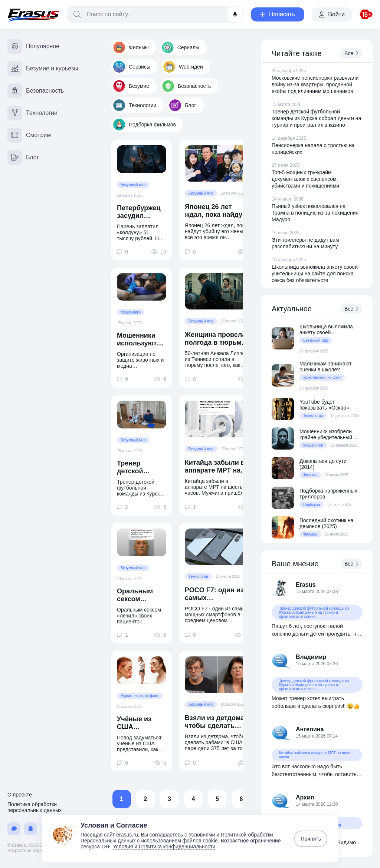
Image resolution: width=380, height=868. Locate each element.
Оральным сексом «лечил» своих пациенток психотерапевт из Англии (141, 595)
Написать (278, 14)
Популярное (33, 46)
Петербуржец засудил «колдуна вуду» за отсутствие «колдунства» (140, 212)
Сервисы (132, 67)
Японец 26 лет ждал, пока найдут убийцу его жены (215, 211)
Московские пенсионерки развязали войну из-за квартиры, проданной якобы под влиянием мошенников (315, 85)
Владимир (311, 657)
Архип (305, 797)
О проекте (20, 795)
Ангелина (310, 729)
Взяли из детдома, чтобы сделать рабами (215, 722)
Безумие (131, 86)
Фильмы (131, 47)
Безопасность (186, 86)
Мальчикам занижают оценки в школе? (326, 367)
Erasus (306, 585)
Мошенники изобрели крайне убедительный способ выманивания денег (326, 434)
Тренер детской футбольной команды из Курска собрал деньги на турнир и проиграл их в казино (141, 467)
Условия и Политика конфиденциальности (164, 847)
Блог (183, 105)
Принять (311, 839)
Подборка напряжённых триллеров (328, 494)
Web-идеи (183, 67)
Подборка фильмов (145, 125)
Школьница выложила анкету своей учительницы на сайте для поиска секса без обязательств (315, 274)
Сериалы (181, 47)
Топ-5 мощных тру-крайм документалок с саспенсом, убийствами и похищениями (305, 179)
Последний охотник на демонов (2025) (326, 523)
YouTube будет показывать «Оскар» (324, 405)
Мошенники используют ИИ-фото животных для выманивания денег (141, 339)
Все (351, 53)
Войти (332, 14)
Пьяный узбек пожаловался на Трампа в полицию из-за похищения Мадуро (315, 213)
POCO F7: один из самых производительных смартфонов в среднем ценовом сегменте (217, 594)
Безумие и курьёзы (43, 69)
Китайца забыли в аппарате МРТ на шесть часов (215, 467)
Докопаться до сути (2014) (323, 464)
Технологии (135, 105)
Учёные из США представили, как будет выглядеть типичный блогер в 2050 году (140, 723)
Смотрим (29, 135)
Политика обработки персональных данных (35, 807)
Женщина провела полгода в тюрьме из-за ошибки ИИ (215, 339)
